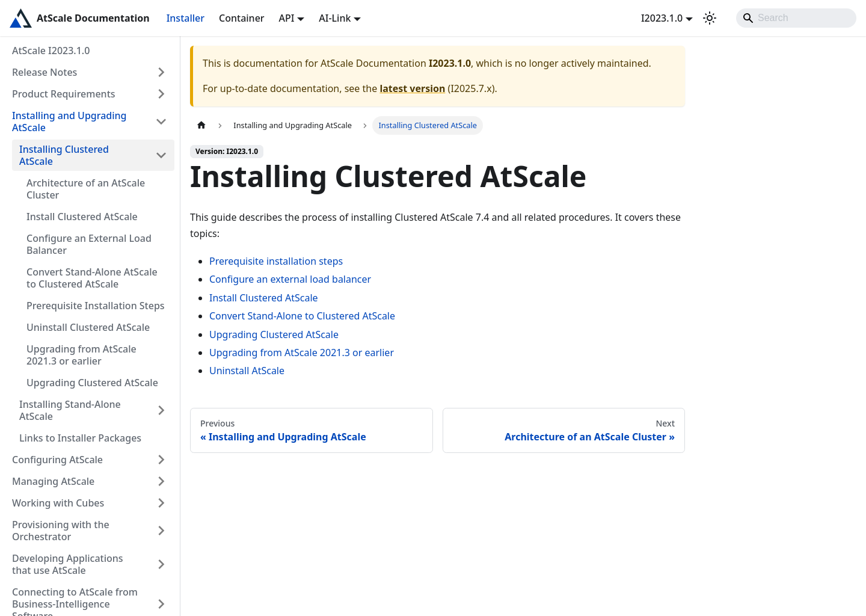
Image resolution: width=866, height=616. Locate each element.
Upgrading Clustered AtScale (92, 383)
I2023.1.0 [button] (662, 18)
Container (242, 18)
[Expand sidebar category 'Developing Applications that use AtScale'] (161, 564)
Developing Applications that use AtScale (68, 564)
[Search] (796, 18)
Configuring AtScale (57, 460)
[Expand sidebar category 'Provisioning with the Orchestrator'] (161, 531)
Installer (186, 18)
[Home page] (201, 125)
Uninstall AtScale (247, 371)
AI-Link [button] (335, 18)
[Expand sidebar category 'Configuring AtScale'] (161, 460)
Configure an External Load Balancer (89, 244)
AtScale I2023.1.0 (51, 51)
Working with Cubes (58, 503)
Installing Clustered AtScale (64, 155)
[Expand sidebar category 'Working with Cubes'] (161, 503)
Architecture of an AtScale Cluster (86, 189)
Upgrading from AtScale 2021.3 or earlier (81, 355)
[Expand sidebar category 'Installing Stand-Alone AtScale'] (161, 410)
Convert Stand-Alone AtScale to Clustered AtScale (92, 278)
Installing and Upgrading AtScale (69, 122)
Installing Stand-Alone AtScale (70, 410)
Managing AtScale (53, 481)
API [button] (287, 18)
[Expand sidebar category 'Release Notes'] (161, 72)
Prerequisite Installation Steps (96, 306)
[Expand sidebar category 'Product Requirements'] (161, 94)
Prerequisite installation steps (276, 261)
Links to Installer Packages (80, 438)
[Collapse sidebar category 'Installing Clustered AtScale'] (161, 155)
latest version (412, 88)
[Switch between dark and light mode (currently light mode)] (710, 18)
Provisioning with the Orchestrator (61, 531)
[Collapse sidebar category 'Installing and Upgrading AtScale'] (161, 122)
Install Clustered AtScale (82, 217)
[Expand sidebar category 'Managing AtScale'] (161, 481)
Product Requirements (64, 94)
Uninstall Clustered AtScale (88, 327)
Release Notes (45, 72)
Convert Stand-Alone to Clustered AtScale (302, 316)
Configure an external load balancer (290, 279)
